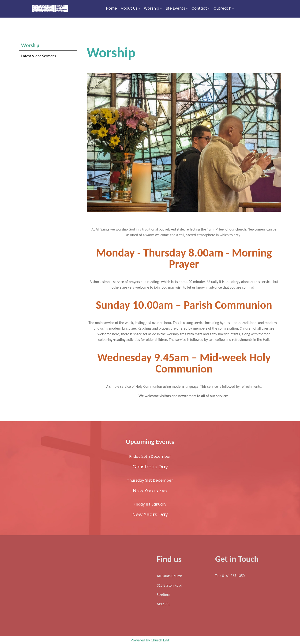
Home (111, 8)
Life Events (175, 8)
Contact (199, 8)
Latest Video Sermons (39, 56)
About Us (129, 8)
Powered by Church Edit (150, 640)
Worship (152, 8)
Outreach (222, 8)
